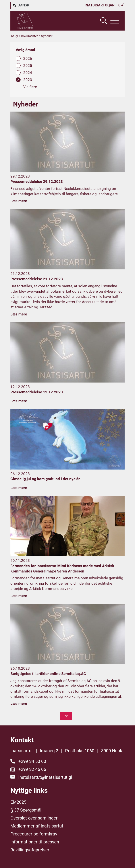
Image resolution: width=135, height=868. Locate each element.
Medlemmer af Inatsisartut (37, 826)
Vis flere (30, 87)
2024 (28, 73)
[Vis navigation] (115, 21)
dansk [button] (21, 6)
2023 (28, 80)
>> (66, 716)
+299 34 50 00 (32, 761)
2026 (28, 58)
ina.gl (14, 36)
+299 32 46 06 (32, 769)
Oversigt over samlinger (34, 818)
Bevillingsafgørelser (30, 850)
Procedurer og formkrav (34, 834)
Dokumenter (29, 36)
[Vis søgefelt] (104, 21)
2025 (28, 66)
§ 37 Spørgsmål (26, 810)
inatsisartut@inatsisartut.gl (45, 777)
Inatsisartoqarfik (105, 5)
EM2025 (18, 802)
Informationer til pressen (35, 842)
